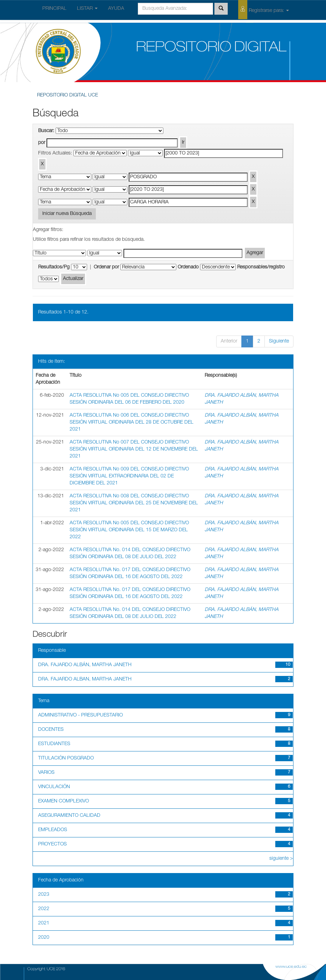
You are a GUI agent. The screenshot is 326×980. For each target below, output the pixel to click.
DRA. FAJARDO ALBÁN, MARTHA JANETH (85, 665)
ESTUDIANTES (54, 744)
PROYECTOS (52, 844)
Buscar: (46, 131)
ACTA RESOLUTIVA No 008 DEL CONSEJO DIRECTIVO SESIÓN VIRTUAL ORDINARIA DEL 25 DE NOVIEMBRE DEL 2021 (134, 503)
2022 (44, 909)
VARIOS (46, 773)
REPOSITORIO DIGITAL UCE (68, 95)
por (42, 143)
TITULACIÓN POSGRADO (66, 758)
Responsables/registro (261, 267)
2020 (44, 938)
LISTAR (87, 9)
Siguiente (279, 341)
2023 (44, 895)
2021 (44, 923)
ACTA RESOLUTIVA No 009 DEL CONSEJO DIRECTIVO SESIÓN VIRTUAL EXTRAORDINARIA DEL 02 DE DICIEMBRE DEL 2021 (129, 476)
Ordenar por (106, 267)
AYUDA (116, 9)
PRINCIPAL (54, 9)
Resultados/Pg (54, 267)
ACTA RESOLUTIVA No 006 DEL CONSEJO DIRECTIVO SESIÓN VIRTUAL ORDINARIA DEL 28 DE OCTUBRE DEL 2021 (132, 423)
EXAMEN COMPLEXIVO (63, 801)
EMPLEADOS (53, 830)
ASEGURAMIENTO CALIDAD (69, 816)
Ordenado (188, 267)
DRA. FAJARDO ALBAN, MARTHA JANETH (85, 679)
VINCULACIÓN (54, 787)
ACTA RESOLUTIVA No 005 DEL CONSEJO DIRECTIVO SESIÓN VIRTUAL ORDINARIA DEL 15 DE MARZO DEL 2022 (129, 530)
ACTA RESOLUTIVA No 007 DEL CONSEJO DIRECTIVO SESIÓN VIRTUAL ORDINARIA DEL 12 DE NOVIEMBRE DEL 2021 (134, 449)
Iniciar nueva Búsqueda (67, 214)
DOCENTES (51, 730)
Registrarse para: (264, 10)
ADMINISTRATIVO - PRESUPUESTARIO (80, 715)
